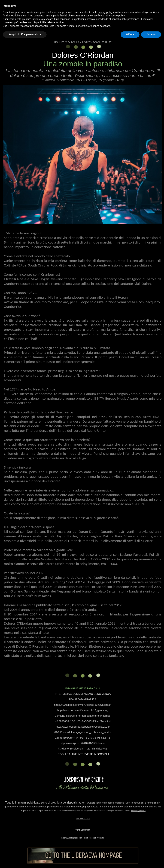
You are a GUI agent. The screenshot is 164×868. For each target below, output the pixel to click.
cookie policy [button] (118, 16)
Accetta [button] (151, 34)
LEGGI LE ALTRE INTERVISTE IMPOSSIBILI (83, 754)
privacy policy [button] (105, 12)
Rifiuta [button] (130, 34)
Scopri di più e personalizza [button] (25, 34)
